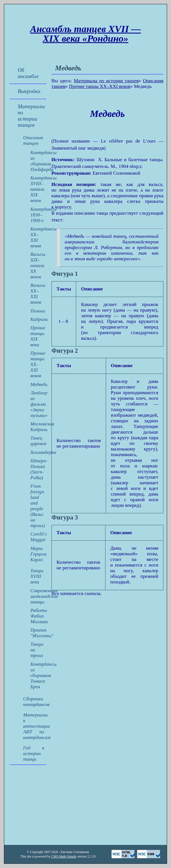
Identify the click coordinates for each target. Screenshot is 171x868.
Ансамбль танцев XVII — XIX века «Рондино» (85, 34)
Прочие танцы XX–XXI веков (100, 86)
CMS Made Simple (64, 856)
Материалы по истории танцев (106, 81)
